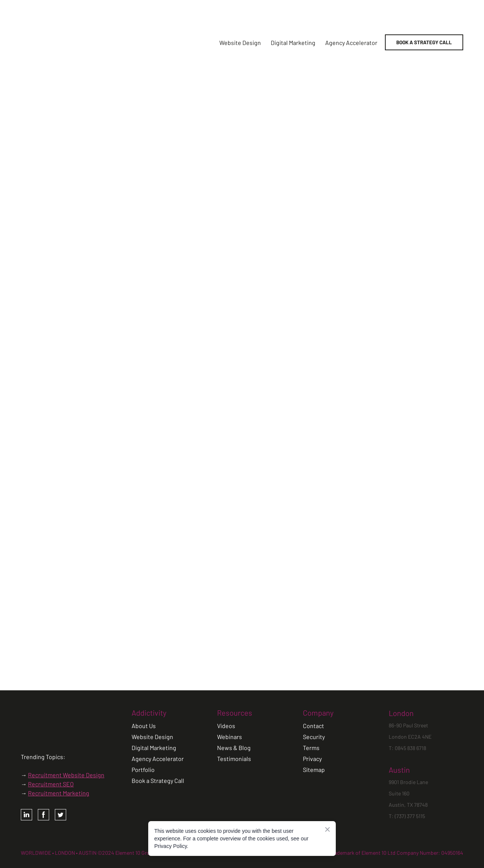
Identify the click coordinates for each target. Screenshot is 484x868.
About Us (144, 726)
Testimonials (234, 759)
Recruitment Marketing (59, 793)
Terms (311, 748)
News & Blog (234, 748)
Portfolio (143, 770)
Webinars (230, 737)
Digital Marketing (293, 43)
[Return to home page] (79, 43)
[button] (424, 42)
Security (314, 737)
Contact (313, 726)
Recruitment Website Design (66, 775)
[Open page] (44, 722)
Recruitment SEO (51, 784)
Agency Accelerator (351, 43)
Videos (226, 726)
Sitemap (314, 770)
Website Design (240, 43)
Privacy (312, 759)
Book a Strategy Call (158, 780)
